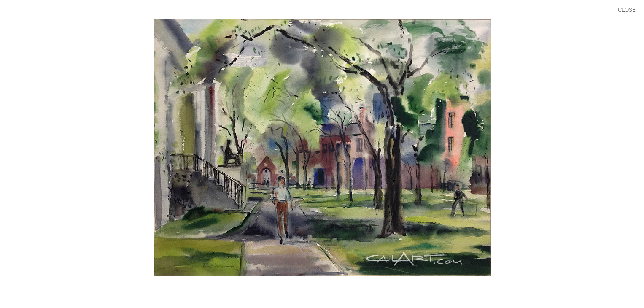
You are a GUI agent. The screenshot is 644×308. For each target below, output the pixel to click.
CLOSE (627, 9)
